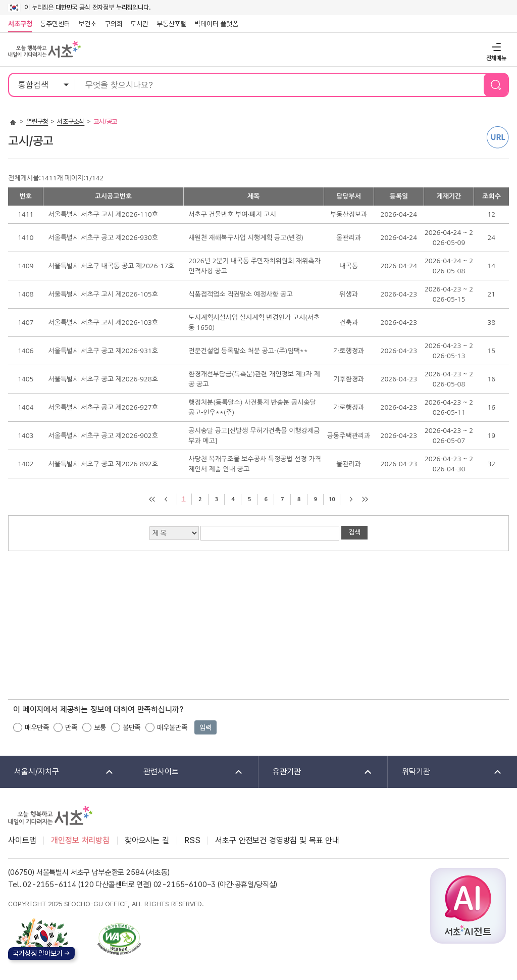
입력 (205, 727)
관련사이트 (187, 772)
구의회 (114, 24)
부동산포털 (171, 24)
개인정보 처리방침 (80, 840)
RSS (192, 840)
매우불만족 (172, 727)
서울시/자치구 (57, 772)
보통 (100, 727)
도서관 (139, 24)
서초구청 (20, 24)
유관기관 (316, 772)
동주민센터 (53, 24)
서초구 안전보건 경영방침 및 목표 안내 (277, 840)
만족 (71, 727)
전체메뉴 (495, 47)
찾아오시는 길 (147, 840)
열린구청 (37, 121)
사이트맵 (22, 840)
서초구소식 (71, 121)
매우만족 (37, 727)
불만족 (132, 727)
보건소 (87, 24)
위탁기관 (445, 772)
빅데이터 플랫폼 (216, 24)
